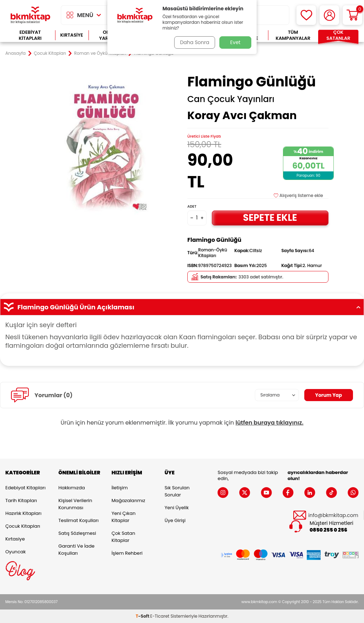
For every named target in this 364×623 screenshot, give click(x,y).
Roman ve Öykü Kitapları (100, 53)
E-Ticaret (160, 616)
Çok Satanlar (338, 35)
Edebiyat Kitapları (30, 35)
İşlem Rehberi (127, 553)
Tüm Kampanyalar (293, 35)
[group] (106, 144)
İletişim (120, 488)
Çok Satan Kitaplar (124, 537)
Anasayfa (15, 53)
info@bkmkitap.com (333, 515)
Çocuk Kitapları (50, 53)
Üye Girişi (175, 520)
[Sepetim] (352, 15)
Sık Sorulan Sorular (177, 491)
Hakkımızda (71, 488)
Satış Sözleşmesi (77, 533)
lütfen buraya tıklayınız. (270, 423)
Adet (192, 206)
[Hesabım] (329, 15)
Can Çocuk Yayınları (231, 99)
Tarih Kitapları (21, 500)
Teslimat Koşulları (78, 520)
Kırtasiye (72, 35)
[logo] (30, 15)
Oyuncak (16, 552)
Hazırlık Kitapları (23, 513)
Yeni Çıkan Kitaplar (124, 517)
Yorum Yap (328, 395)
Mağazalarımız (129, 500)
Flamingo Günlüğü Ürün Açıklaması (182, 307)
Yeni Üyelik (177, 508)
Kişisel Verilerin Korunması (75, 504)
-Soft (143, 616)
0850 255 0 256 (328, 530)
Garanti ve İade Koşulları (76, 550)
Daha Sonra (194, 42)
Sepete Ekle (270, 217)
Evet (235, 42)
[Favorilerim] (306, 15)
